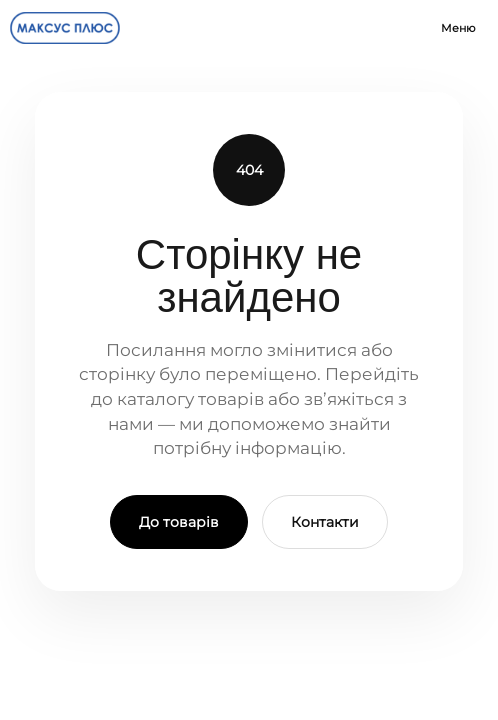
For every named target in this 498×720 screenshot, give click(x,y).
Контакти (325, 522)
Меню (458, 28)
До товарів (179, 522)
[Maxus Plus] (65, 28)
